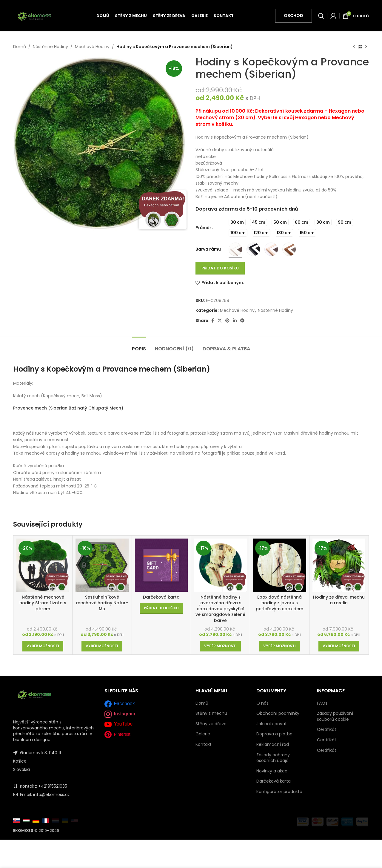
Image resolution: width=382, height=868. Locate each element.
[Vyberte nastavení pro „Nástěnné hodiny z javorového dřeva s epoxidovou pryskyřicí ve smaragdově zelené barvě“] (220, 646)
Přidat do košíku (220, 268)
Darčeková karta (161, 597)
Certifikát (327, 729)
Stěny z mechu (211, 713)
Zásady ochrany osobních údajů (273, 758)
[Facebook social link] (213, 321)
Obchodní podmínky (278, 713)
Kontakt (204, 744)
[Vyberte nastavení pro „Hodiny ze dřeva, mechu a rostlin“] (339, 646)
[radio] (237, 222)
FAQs (322, 703)
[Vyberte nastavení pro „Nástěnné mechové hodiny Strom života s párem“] (43, 646)
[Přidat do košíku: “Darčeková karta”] (161, 608)
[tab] (139, 346)
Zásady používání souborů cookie (335, 716)
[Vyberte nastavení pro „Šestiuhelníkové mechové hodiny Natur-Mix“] (102, 646)
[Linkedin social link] (235, 321)
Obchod (294, 16)
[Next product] (366, 47)
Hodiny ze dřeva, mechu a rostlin (339, 600)
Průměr (203, 228)
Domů (20, 47)
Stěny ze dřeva (211, 724)
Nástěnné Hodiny (50, 47)
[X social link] (220, 321)
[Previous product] (354, 47)
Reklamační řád (273, 744)
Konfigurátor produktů (279, 792)
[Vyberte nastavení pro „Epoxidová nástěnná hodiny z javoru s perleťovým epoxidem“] (279, 646)
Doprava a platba (274, 734)
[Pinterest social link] (227, 321)
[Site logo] (34, 15)
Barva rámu (208, 249)
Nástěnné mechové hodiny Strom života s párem (43, 603)
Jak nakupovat (272, 724)
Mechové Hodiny (92, 47)
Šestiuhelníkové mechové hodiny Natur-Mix (102, 603)
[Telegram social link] (242, 321)
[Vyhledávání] (321, 16)
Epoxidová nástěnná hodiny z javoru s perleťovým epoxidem (279, 603)
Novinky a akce (272, 771)
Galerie (203, 734)
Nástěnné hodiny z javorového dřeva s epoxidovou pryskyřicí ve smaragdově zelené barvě (220, 609)
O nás (262, 703)
